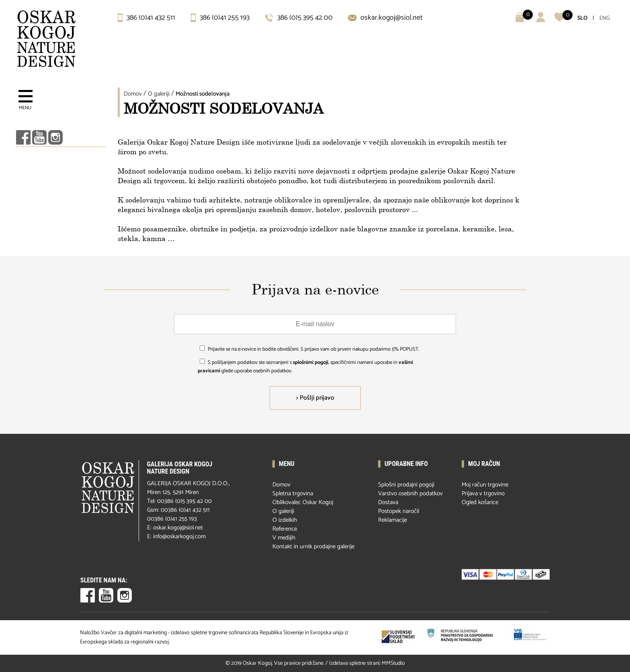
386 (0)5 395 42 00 (299, 18)
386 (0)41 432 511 (146, 18)
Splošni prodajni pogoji (406, 485)
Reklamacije (393, 520)
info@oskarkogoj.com (179, 536)
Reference (285, 529)
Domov (133, 94)
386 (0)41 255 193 (220, 18)
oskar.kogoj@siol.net (386, 18)
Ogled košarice (480, 502)
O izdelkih (285, 520)
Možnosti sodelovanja (202, 94)
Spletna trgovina (293, 493)
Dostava (388, 502)
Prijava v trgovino (483, 493)
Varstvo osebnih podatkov (410, 493)
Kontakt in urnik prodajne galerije (313, 546)
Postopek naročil (399, 511)
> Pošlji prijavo (315, 398)
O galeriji (159, 94)
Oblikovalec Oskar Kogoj (303, 502)
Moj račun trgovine (485, 485)
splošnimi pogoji (311, 363)
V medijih (284, 538)
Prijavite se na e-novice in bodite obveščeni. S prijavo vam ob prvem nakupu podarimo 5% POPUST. (313, 349)
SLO (582, 18)
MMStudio (393, 663)
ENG (605, 18)
